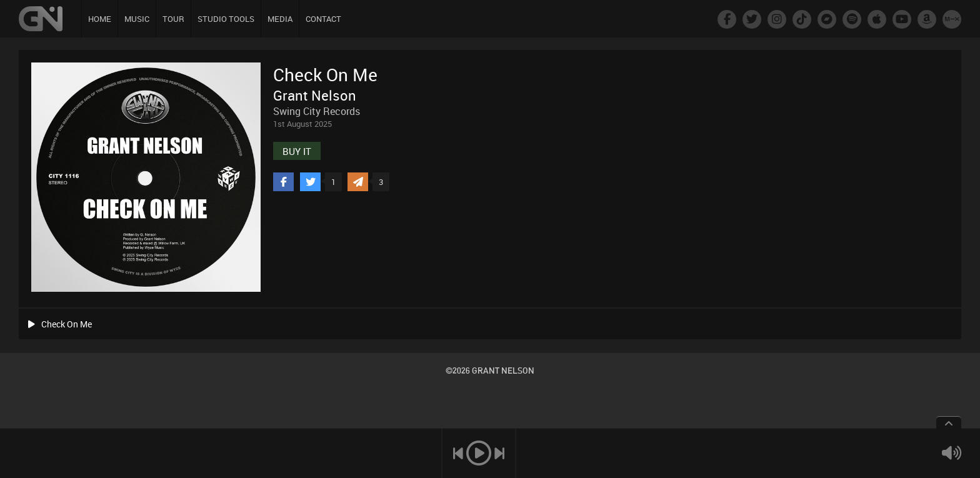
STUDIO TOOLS (226, 19)
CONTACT (323, 19)
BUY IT (297, 151)
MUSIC (137, 19)
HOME (100, 19)
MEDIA (280, 19)
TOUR (173, 19)
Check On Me (60, 324)
